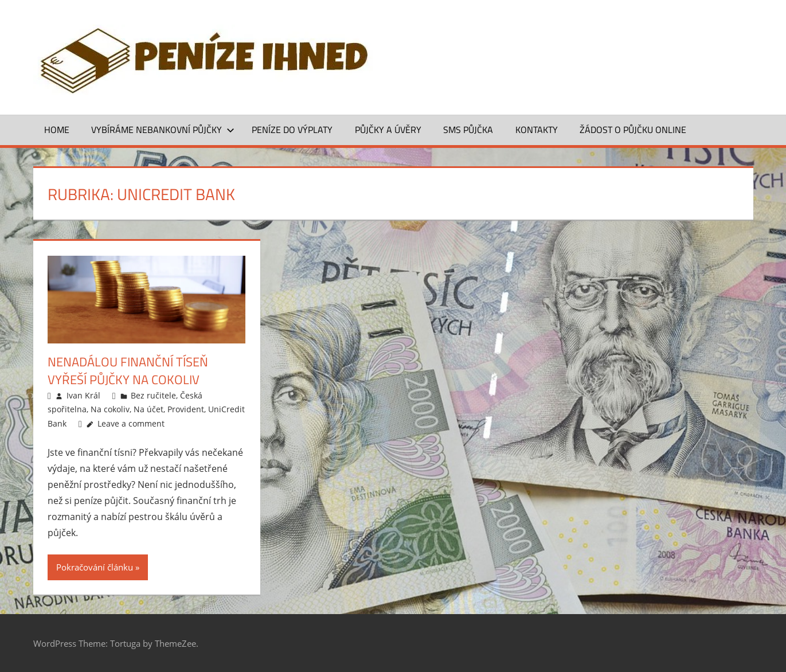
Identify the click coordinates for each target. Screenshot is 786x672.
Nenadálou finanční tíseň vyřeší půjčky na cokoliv (128, 371)
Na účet (148, 409)
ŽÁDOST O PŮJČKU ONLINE (633, 130)
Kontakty (537, 130)
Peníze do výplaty (292, 130)
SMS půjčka (468, 130)
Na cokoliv (110, 409)
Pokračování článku (95, 567)
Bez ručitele (153, 395)
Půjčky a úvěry (388, 130)
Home (57, 130)
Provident (186, 409)
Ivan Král (83, 395)
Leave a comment (131, 423)
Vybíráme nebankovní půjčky (163, 130)
